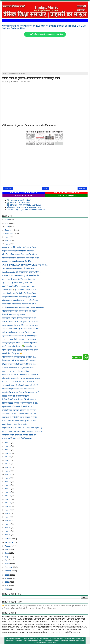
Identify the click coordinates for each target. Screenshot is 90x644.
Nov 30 (8, 237)
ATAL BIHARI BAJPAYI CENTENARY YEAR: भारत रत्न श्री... (25, 265)
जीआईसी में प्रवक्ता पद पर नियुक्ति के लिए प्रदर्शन (18, 368)
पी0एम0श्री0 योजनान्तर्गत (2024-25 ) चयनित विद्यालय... (21, 300)
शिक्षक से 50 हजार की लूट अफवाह (14, 314)
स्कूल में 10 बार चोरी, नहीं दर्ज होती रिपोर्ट (16, 371)
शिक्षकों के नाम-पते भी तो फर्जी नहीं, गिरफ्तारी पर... (19, 364)
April (7, 560)
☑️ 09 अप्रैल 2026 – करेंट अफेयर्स (19, 203)
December (9, 230)
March (8, 564)
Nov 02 (8, 531)
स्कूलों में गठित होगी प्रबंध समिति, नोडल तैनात (17, 283)
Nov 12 (8, 496)
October (8, 539)
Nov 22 (8, 460)
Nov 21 (8, 464)
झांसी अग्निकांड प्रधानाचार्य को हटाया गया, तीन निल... (20, 410)
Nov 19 (8, 471)
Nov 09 (8, 506)
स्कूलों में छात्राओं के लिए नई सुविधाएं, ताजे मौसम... (19, 286)
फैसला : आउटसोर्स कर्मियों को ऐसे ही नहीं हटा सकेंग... (20, 421)
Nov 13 (8, 492)
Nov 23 (8, 457)
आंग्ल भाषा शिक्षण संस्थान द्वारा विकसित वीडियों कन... (20, 435)
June (7, 553)
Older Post (82, 188)
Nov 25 (8, 450)
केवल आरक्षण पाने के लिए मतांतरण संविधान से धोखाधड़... (21, 360)
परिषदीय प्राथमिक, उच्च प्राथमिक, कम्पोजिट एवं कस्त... (21, 254)
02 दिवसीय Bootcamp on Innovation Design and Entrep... (24, 307)
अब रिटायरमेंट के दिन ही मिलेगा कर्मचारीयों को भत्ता (19, 414)
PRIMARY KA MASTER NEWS (21, 82)
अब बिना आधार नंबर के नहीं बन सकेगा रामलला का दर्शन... (21, 329)
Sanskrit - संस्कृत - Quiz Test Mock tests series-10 (26, 210)
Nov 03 (8, 528)
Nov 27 (8, 443)
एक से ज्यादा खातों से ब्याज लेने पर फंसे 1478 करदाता (20, 325)
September (10, 542)
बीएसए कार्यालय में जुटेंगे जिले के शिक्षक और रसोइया (19, 311)
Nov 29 (8, 240)
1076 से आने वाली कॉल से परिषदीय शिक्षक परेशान (19, 293)
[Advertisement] (45, 55)
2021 (7, 582)
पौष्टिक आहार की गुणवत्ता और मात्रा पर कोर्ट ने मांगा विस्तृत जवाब (31, 78)
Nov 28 (8, 244)
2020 (7, 585)
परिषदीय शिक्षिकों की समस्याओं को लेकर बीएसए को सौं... (21, 258)
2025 (7, 223)
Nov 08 (8, 510)
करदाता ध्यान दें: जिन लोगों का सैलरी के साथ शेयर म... (20, 247)
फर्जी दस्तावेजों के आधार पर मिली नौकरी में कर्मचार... (20, 332)
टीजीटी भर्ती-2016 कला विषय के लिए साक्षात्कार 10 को (21, 392)
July (7, 549)
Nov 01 (8, 535)
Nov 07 (8, 513)
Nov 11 (8, 499)
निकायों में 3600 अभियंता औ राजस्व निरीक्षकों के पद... (20, 403)
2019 (7, 589)
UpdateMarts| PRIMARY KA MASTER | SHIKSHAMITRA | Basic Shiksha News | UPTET (30, 639)
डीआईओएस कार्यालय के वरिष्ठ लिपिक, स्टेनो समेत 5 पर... (21, 375)
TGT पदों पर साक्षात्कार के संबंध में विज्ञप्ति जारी (18, 268)
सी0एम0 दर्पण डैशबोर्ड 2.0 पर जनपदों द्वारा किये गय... (20, 297)
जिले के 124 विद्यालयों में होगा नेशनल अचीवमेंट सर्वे (19, 382)
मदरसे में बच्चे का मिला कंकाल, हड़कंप (15, 424)
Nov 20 (8, 467)
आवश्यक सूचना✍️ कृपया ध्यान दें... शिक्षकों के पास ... (20, 290)
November (9, 233)
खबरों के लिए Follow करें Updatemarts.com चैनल (46, 34)
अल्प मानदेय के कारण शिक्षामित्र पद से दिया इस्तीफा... (20, 279)
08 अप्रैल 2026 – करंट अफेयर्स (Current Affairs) (24, 205)
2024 (7, 227)
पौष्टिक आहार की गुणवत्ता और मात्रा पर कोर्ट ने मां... (19, 357)
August (8, 546)
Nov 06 (8, 517)
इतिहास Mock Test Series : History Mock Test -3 (25, 207)
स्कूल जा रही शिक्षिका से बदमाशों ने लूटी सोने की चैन (19, 318)
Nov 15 (8, 485)
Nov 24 (8, 453)
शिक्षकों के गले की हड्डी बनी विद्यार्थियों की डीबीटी (18, 251)
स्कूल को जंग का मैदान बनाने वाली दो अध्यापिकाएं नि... (20, 336)
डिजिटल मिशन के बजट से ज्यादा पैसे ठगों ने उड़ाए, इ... (20, 399)
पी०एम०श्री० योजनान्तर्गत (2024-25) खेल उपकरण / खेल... (22, 378)
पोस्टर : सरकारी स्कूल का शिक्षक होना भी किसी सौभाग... (21, 350)
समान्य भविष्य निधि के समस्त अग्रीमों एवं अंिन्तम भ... (20, 304)
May (7, 557)
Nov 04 (8, 524)
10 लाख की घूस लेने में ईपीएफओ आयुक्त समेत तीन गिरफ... (22, 385)
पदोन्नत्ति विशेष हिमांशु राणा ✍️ (12, 353)
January (8, 571)
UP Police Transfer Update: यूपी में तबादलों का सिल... (22, 275)
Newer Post (8, 188)
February (9, 567)
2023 (7, 575)
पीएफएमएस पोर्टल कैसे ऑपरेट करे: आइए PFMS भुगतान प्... (23, 428)
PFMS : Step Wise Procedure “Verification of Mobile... (23, 431)
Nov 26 (8, 446)
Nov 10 (8, 503)
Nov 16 (8, 482)
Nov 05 (8, 520)
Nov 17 (8, 478)
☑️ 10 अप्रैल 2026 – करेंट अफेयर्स (19, 200)
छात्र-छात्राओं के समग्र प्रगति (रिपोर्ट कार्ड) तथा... (18, 438)
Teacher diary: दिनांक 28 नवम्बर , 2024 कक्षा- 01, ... (21, 339)
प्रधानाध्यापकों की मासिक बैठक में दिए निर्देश (17, 261)
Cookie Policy (52, 642)
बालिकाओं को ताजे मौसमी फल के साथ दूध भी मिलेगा (20, 417)
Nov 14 (8, 489)
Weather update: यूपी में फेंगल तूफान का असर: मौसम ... (22, 272)
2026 (7, 220)
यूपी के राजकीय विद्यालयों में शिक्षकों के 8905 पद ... (19, 407)
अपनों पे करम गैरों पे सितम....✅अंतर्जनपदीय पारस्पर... (20, 346)
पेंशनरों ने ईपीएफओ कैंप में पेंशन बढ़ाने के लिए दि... (19, 389)
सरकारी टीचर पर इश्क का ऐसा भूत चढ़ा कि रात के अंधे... (21, 322)
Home (45, 188)
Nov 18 (8, 474)
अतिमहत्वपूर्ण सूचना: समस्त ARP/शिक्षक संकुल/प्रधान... (21, 343)
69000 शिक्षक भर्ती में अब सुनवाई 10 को (16, 396)
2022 (7, 578)
